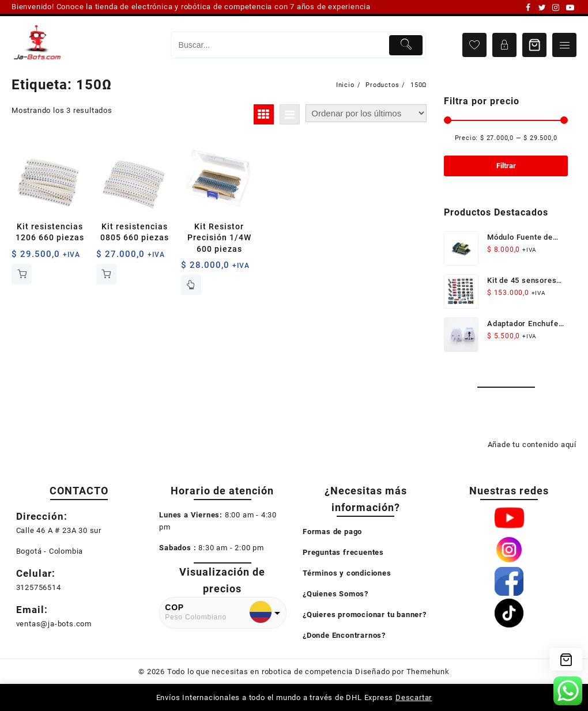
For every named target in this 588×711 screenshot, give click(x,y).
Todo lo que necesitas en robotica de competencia (260, 672)
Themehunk (428, 672)
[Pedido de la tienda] (366, 113)
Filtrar (506, 166)
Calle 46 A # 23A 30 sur (59, 530)
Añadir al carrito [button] (22, 274)
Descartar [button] (414, 697)
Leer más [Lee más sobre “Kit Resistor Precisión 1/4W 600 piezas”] (191, 285)
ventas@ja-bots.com (54, 624)
